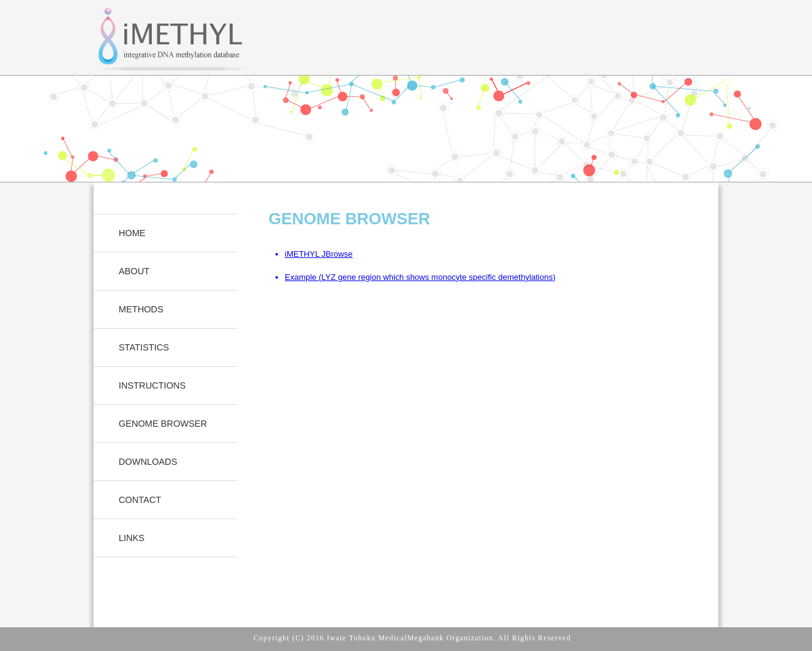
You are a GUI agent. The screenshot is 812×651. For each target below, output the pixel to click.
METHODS (141, 309)
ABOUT (134, 271)
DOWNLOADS (148, 462)
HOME (132, 233)
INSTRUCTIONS (152, 385)
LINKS (131, 538)
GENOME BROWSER (163, 424)
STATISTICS (144, 347)
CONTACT (140, 500)
